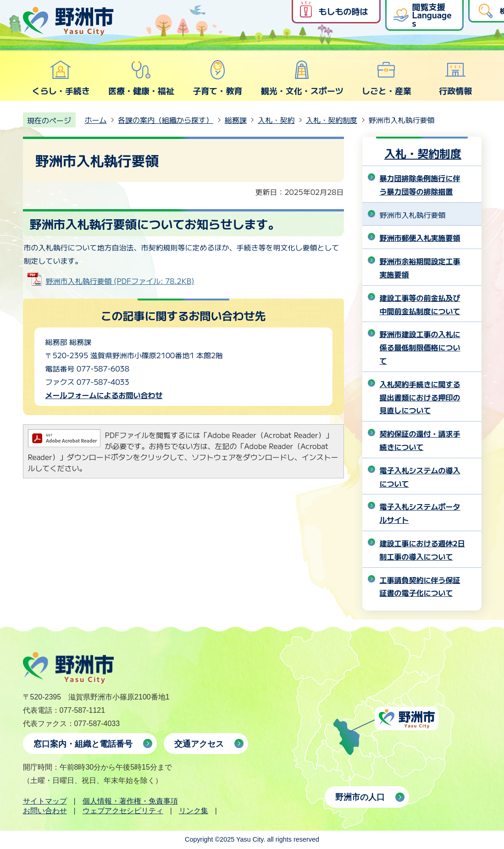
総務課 (236, 120)
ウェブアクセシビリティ (123, 811)
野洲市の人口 (360, 797)
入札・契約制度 (332, 120)
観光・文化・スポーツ (302, 78)
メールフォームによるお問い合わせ (104, 395)
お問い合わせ (45, 811)
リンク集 (194, 811)
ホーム (96, 120)
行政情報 (455, 78)
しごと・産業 (387, 78)
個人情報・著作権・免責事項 (130, 801)
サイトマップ (45, 801)
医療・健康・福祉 (141, 78)
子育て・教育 (217, 78)
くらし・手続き (61, 78)
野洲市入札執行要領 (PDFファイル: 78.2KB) (120, 281)
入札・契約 (276, 120)
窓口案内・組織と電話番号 (83, 744)
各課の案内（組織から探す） (166, 120)
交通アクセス (199, 744)
